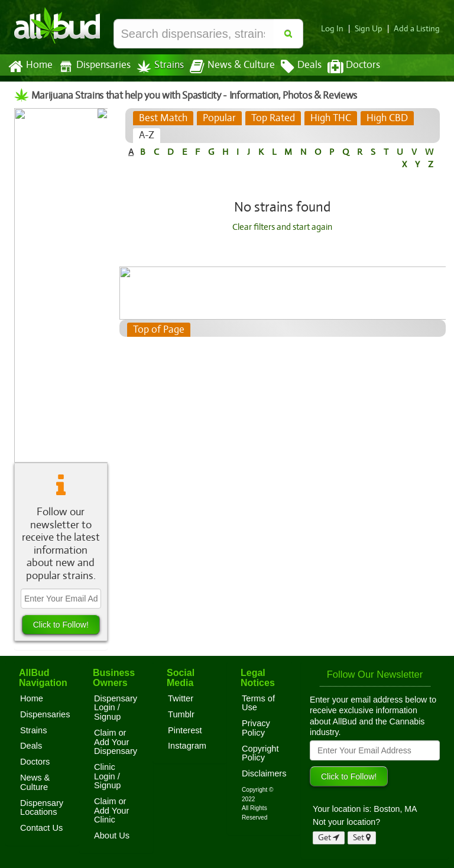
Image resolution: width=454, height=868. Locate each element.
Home (30, 67)
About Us (112, 836)
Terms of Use (258, 703)
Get (329, 838)
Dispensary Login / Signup (116, 708)
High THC (329, 118)
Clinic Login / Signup (108, 776)
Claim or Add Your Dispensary (116, 742)
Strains (156, 66)
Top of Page (158, 330)
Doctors (344, 67)
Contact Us (41, 828)
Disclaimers (264, 773)
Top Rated (272, 118)
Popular (218, 118)
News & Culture (226, 67)
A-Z (147, 135)
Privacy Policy (256, 728)
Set (362, 838)
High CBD (385, 118)
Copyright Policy (260, 753)
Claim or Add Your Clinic (111, 810)
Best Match (163, 118)
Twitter (181, 698)
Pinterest (185, 730)
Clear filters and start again (282, 227)
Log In (337, 29)
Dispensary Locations (42, 808)
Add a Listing (418, 29)
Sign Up (372, 29)
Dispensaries (92, 66)
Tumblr (181, 714)
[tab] (163, 118)
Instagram (187, 746)
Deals (292, 67)
